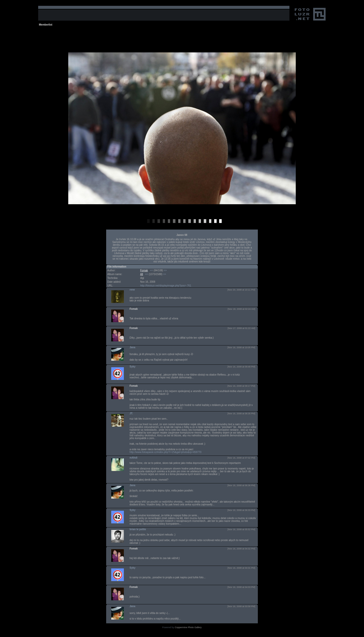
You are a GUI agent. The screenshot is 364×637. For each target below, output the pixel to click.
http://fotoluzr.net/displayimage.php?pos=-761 (166, 286)
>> (165, 270)
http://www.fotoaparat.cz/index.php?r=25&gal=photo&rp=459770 (166, 452)
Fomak (144, 270)
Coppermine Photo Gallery (188, 627)
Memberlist (46, 25)
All (142, 274)
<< (151, 270)
